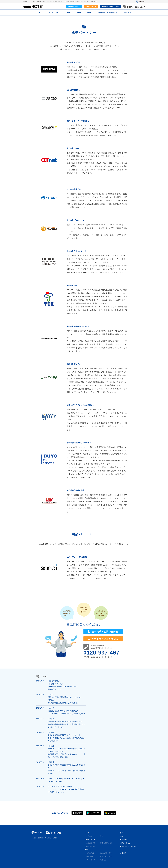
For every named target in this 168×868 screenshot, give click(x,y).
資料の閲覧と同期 (106, 843)
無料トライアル (91, 6)
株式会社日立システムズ (76, 251)
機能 (69, 12)
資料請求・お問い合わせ (103, 632)
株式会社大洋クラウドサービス (79, 443)
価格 (89, 12)
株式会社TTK (72, 285)
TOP (38, 12)
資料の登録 (90, 853)
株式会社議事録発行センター (78, 326)
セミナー (128, 12)
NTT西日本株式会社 (75, 189)
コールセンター (91, 860)
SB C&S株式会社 (74, 90)
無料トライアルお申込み (103, 639)
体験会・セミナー (126, 843)
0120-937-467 (101, 653)
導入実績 (89, 836)
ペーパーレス (91, 846)
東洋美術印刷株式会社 (76, 490)
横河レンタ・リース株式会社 (78, 121)
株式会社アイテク (74, 364)
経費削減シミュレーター (108, 12)
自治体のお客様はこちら (110, 6)
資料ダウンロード (74, 6)
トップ (87, 833)
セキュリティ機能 (106, 856)
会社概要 (123, 853)
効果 (101, 836)
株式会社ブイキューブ (76, 220)
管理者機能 (90, 856)
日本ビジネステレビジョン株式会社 (81, 405)
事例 (79, 12)
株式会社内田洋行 (74, 62)
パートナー (124, 840)
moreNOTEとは (54, 12)
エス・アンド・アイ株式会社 (78, 557)
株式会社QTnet (73, 148)
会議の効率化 (91, 843)
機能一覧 (103, 860)
